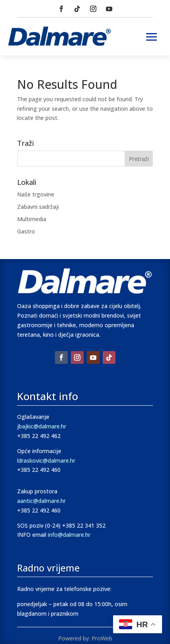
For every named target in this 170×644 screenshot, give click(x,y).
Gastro (26, 231)
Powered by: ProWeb (85, 638)
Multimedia (32, 219)
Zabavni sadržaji (38, 207)
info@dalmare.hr (69, 535)
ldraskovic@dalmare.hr (46, 460)
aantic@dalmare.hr (41, 501)
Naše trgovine (36, 194)
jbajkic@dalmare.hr (42, 426)
